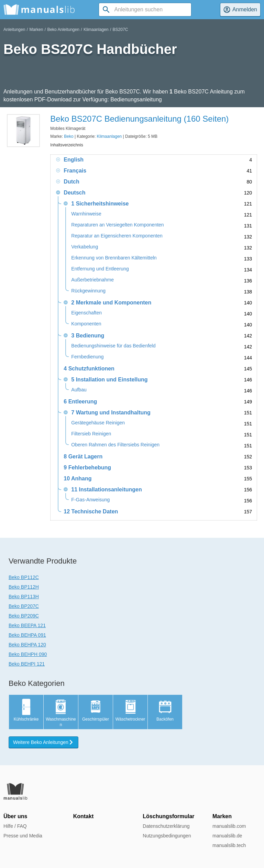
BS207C (120, 30)
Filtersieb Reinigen (91, 434)
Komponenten (86, 324)
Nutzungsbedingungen (167, 836)
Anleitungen (14, 30)
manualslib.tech (229, 845)
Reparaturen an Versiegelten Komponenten (117, 225)
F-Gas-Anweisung (90, 500)
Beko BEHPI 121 (27, 664)
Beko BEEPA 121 (27, 625)
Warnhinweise (86, 214)
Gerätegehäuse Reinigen (98, 423)
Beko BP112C (24, 577)
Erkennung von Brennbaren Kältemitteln (114, 258)
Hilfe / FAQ (15, 826)
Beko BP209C (24, 616)
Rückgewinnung (88, 291)
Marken (36, 30)
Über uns (15, 816)
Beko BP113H (24, 597)
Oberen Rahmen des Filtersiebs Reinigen (115, 445)
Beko (69, 136)
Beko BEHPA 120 (27, 645)
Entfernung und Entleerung (100, 269)
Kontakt (84, 816)
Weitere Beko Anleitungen (43, 742)
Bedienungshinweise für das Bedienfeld (113, 346)
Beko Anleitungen (63, 30)
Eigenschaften (86, 313)
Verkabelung (85, 247)
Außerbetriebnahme (92, 280)
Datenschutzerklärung (166, 826)
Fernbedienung (87, 357)
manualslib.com (229, 826)
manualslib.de (227, 836)
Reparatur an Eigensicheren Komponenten (117, 236)
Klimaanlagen (96, 30)
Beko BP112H (24, 587)
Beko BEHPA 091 (27, 635)
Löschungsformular (168, 816)
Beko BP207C (24, 606)
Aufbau (79, 390)
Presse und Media (23, 836)
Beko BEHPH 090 (28, 654)
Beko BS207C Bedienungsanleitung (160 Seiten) (139, 119)
